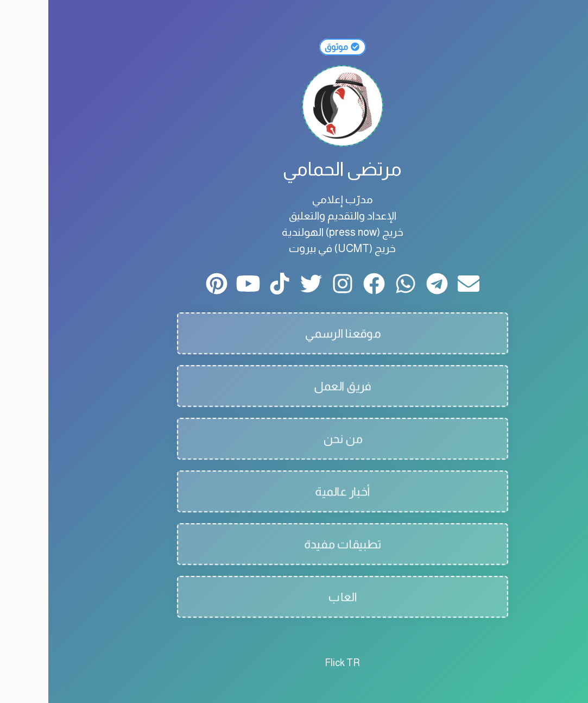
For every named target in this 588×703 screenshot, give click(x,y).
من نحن (294, 439)
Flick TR (294, 663)
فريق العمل (294, 386)
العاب (294, 597)
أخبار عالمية (294, 491)
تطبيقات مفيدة (294, 544)
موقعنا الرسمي (294, 333)
